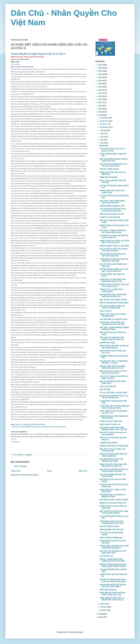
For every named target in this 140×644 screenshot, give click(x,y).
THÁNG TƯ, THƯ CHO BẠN (110, 217)
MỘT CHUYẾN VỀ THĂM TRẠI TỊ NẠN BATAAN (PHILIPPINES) (114, 512)
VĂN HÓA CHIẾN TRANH (109, 169)
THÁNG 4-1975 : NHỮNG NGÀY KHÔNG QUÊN (111, 290)
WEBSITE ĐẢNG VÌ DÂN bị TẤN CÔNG (114, 246)
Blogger (80, 632)
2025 (100, 68)
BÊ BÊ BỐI (104, 146)
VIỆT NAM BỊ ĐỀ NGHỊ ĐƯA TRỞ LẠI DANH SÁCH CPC (114, 160)
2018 (100, 90)
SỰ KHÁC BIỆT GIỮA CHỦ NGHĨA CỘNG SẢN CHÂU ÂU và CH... (112, 367)
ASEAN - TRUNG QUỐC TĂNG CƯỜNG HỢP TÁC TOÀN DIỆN (112, 560)
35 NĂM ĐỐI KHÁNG (107, 343)
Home (49, 471)
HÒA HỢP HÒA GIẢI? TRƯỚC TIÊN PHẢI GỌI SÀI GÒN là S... (113, 296)
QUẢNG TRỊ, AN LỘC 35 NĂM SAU (113, 503)
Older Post (83, 471)
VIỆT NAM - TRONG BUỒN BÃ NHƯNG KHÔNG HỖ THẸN (114, 328)
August (103, 130)
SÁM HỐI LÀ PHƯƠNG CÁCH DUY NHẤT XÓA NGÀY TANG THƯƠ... (113, 580)
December (104, 118)
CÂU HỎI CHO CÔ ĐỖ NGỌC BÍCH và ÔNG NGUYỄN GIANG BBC (114, 470)
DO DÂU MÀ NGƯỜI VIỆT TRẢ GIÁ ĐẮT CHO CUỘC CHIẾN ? (113, 586)
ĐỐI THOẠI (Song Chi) (108, 590)
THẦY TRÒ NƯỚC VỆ (108, 386)
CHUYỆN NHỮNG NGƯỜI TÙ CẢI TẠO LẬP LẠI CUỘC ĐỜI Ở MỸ (114, 270)
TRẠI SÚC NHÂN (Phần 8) (109, 526)
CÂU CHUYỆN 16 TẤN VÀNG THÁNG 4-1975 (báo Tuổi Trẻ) (114, 250)
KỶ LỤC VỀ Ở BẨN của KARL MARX (113, 393)
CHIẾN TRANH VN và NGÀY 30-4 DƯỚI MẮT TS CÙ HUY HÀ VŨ (114, 242)
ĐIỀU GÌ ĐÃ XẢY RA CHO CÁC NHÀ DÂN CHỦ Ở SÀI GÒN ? (113, 372)
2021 (100, 81)
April (102, 143)
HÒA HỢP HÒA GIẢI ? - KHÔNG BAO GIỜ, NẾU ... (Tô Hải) (114, 362)
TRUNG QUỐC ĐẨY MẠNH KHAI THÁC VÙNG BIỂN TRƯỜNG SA (114, 547)
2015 (100, 99)
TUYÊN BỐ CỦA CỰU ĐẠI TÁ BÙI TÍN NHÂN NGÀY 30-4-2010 (114, 260)
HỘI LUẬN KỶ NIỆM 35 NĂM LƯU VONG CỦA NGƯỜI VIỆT (112, 307)
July (102, 134)
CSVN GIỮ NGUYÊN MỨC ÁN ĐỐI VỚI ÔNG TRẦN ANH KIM (114, 347)
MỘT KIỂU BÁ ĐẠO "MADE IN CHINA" (114, 500)
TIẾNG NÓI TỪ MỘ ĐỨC (109, 177)
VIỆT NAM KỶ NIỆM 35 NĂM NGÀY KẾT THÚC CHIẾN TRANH (113, 231)
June (102, 137)
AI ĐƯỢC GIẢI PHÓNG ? (109, 443)
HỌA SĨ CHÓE (105, 390)
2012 (100, 109)
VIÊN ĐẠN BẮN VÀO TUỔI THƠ (111, 530)
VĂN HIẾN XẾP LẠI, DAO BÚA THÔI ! (114, 319)
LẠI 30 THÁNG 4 (106, 311)
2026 (100, 65)
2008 (100, 617)
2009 (100, 614)
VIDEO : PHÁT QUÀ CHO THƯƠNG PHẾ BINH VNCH (113, 315)
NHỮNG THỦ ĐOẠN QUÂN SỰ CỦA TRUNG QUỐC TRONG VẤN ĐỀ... (113, 565)
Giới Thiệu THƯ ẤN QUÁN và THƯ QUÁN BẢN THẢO (113, 552)
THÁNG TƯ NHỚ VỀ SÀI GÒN (111, 421)
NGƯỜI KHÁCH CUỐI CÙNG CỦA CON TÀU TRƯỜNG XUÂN (114, 285)
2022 (100, 77)
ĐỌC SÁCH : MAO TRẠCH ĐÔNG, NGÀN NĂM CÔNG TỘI (112, 202)
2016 (100, 96)
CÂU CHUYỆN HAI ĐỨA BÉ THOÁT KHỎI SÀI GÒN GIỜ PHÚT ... (113, 210)
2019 (100, 87)
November (104, 121)
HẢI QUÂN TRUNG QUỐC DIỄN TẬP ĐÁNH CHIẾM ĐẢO (113, 455)
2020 (100, 84)
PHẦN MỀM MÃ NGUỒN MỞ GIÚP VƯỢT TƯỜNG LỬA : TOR (112, 594)
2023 (100, 74)
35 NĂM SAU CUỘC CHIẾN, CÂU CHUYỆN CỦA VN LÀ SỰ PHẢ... (113, 323)
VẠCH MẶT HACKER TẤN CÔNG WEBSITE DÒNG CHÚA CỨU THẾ (113, 429)
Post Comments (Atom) (30, 475)
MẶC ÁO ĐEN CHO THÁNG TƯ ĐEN (113, 300)
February (104, 607)
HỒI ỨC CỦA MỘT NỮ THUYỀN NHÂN (114, 303)
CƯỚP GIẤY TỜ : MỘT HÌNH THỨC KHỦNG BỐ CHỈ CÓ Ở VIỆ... (113, 280)
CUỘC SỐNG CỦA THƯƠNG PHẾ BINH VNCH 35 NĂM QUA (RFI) (114, 407)
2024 (100, 71)
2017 (100, 93)
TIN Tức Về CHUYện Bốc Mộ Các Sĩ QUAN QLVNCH (113, 433)
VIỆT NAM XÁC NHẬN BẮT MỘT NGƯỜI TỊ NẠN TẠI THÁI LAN (112, 339)
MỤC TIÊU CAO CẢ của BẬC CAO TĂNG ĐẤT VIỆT (113, 450)
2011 (100, 112)
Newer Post (16, 471)
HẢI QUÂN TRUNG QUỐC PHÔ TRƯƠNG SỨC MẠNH (111, 460)
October (103, 124)
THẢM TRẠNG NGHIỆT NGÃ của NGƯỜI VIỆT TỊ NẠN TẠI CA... (112, 599)
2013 (100, 106)
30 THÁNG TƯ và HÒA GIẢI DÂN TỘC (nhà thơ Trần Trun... (114, 237)
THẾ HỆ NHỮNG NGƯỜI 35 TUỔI (112, 206)
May (102, 140)
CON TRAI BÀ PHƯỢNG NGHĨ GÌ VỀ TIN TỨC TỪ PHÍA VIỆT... (113, 165)
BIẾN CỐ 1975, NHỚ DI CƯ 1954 (112, 214)
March (103, 604)
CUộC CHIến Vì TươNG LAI (110, 424)
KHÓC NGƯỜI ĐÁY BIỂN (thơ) (111, 538)
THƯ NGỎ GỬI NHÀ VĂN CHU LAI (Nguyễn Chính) (112, 150)
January (103, 610)
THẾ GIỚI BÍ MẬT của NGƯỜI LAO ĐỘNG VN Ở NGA (113, 496)
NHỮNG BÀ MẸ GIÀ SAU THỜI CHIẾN (114, 446)
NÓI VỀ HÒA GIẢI (106, 556)
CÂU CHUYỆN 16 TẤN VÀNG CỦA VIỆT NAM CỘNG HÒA (112, 255)
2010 (100, 115)
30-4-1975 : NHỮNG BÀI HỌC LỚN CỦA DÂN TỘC (113, 475)
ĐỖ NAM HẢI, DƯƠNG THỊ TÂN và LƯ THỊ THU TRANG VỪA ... (114, 397)
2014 (100, 102)
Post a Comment (21, 466)
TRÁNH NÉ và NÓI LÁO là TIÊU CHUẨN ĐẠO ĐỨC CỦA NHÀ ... (112, 522)
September (104, 127)
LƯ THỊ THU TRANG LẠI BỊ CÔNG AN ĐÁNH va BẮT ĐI (114, 377)
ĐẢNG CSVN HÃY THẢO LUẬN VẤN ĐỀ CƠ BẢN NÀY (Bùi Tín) (113, 465)
